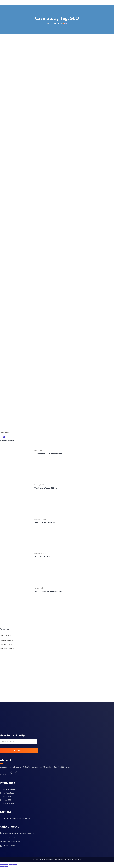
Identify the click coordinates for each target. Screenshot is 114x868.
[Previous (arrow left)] (2, 867)
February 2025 (6, 640)
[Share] (11, 864)
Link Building (7, 797)
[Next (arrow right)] (6, 867)
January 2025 (6, 644)
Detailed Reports (8, 804)
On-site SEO (7, 800)
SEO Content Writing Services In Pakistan (17, 819)
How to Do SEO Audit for (45, 522)
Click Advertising (8, 793)
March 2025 (5, 636)
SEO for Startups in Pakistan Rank (49, 454)
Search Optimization (9, 790)
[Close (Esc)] (15, 864)
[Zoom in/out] (2, 864)
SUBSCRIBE (19, 750)
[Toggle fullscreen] (6, 864)
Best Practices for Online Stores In (49, 591)
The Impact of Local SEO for (46, 488)
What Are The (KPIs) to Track (47, 557)
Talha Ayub (77, 860)
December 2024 (7, 648)
